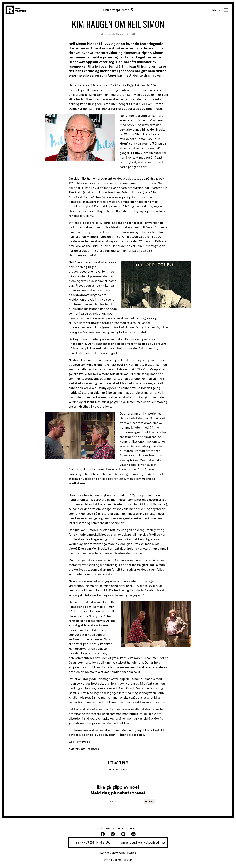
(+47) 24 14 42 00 (95, 842)
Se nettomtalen (119, 769)
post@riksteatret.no (147, 842)
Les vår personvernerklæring (118, 853)
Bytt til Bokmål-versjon (118, 860)
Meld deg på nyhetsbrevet (118, 793)
